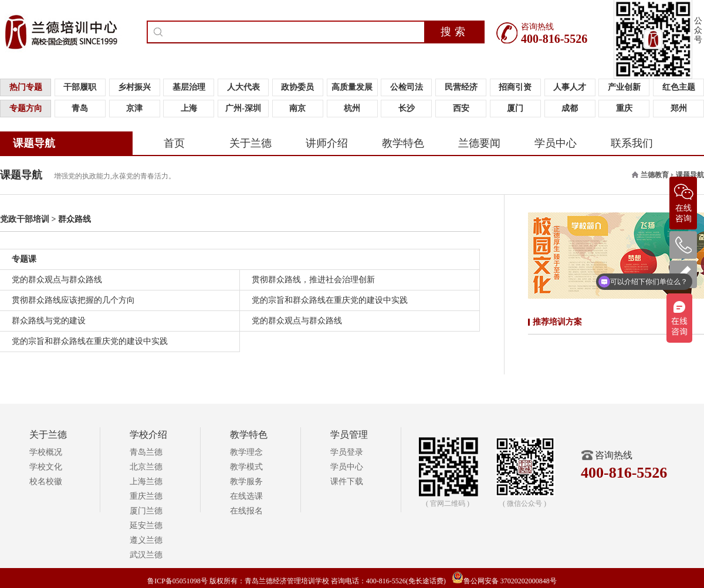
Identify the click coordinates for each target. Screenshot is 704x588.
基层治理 (189, 87)
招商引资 (515, 87)
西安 (461, 108)
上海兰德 (146, 481)
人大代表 (243, 87)
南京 (297, 108)
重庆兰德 (146, 496)
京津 (134, 108)
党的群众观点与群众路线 (57, 280)
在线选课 (246, 496)
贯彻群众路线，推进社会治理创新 (313, 280)
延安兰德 (146, 526)
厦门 (515, 108)
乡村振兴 (134, 87)
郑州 (679, 108)
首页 (174, 143)
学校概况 (46, 452)
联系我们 (632, 143)
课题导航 (34, 143)
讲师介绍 (327, 143)
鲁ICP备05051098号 (177, 581)
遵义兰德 (146, 540)
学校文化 (46, 467)
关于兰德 (251, 143)
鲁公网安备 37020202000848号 (504, 581)
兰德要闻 (479, 143)
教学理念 (246, 452)
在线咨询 (683, 200)
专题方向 (26, 108)
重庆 (624, 108)
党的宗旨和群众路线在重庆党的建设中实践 (330, 300)
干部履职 (80, 87)
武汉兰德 (146, 555)
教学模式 (246, 467)
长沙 (407, 108)
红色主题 (679, 87)
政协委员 (297, 87)
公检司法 (407, 87)
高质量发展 (352, 87)
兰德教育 (655, 175)
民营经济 (461, 87)
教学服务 (246, 481)
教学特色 (403, 143)
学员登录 (347, 452)
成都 (570, 108)
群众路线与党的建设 (49, 321)
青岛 (80, 108)
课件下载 (347, 481)
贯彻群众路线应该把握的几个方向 (73, 300)
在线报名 (246, 511)
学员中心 (556, 143)
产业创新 (624, 87)
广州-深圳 (243, 108)
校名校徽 (46, 481)
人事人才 (570, 87)
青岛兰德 (146, 452)
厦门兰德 (146, 511)
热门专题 (26, 87)
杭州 (352, 108)
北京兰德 (146, 467)
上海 (189, 108)
